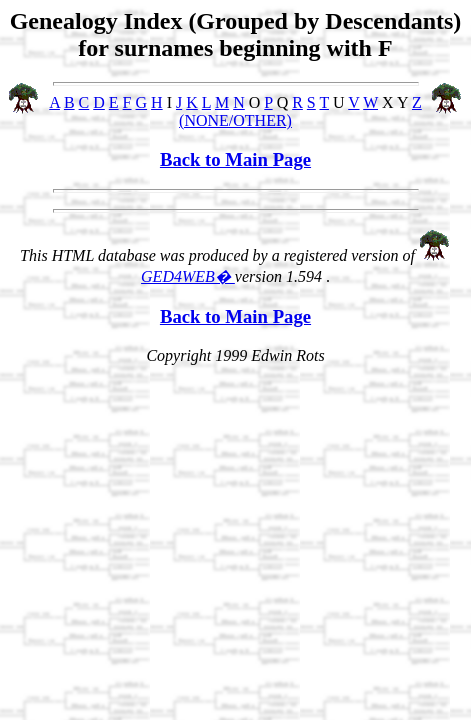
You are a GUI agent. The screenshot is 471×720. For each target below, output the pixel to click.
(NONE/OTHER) (235, 120)
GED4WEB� (188, 276)
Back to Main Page (235, 159)
